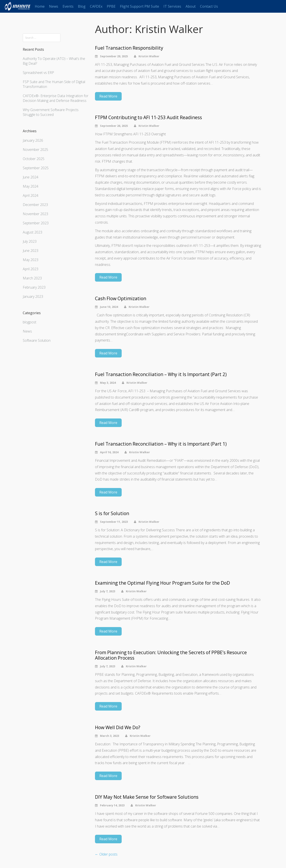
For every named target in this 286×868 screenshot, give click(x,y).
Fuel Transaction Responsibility (129, 48)
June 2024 (31, 177)
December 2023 (35, 205)
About (191, 6)
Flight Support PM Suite (139, 6)
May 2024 (31, 186)
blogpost (30, 322)
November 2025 (35, 150)
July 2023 (30, 241)
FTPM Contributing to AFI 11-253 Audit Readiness (148, 118)
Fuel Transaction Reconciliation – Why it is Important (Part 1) (161, 444)
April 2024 (31, 195)
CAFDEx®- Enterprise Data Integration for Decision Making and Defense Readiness (56, 98)
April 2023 (31, 269)
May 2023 (31, 260)
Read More (108, 96)
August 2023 (32, 232)
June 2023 (31, 251)
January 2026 (33, 140)
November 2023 (35, 214)
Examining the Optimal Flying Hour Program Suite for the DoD (162, 583)
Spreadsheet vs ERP (38, 73)
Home (40, 6)
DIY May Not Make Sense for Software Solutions (147, 797)
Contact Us (209, 6)
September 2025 (36, 168)
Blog (82, 6)
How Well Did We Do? (118, 728)
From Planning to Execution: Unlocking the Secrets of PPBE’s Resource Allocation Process (171, 655)
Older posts (106, 854)
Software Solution (37, 340)
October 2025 (34, 159)
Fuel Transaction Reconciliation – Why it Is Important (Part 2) (161, 374)
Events (68, 6)
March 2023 (32, 278)
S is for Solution (112, 513)
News (54, 6)
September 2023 (36, 223)
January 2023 (33, 296)
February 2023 (34, 287)
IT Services (172, 6)
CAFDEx (96, 6)
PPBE (111, 6)
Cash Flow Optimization (121, 299)
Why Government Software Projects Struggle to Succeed (51, 112)
